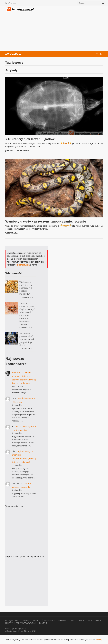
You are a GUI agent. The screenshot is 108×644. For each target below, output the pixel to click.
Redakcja (37, 621)
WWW (90, 621)
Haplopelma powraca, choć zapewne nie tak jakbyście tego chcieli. (27, 339)
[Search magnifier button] (103, 3)
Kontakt (43, 623)
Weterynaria (11, 233)
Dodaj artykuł (12, 621)
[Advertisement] (69, 29)
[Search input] (90, 3)
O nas (72, 621)
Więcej (99, 640)
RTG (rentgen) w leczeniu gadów (30, 139)
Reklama (62, 621)
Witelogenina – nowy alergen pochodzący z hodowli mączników (26, 288)
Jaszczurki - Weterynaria (17, 151)
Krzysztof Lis (18, 372)
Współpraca (50, 621)
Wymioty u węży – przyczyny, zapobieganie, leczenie (46, 221)
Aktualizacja (10, 631)
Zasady (81, 621)
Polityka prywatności (26, 623)
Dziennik (26, 621)
